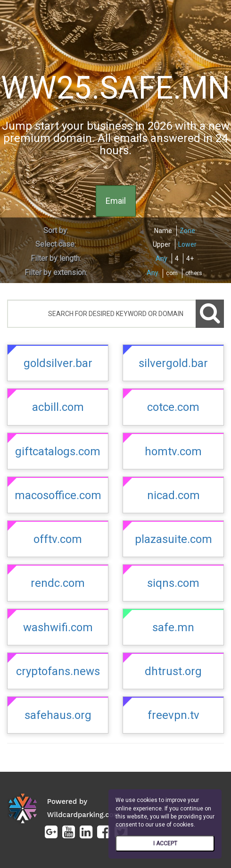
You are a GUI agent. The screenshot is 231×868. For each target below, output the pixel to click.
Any (161, 259)
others (194, 273)
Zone (187, 231)
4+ (190, 259)
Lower (187, 244)
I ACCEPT (165, 843)
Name (163, 231)
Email (116, 201)
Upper (162, 244)
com (172, 273)
